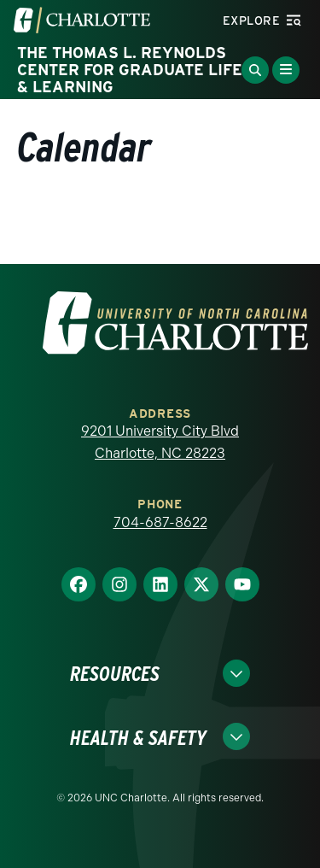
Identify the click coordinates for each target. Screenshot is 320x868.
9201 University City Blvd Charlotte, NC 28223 (160, 442)
